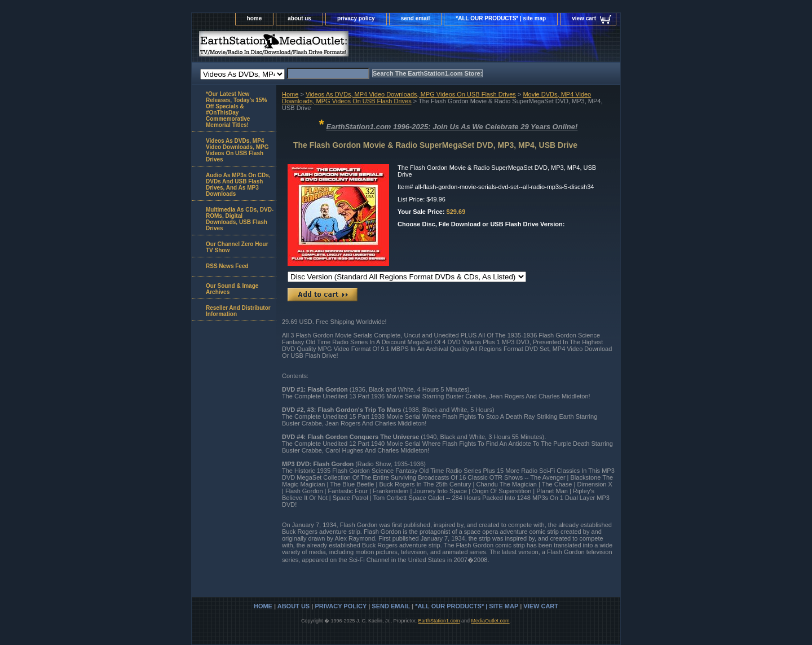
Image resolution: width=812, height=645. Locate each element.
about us (299, 18)
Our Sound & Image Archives (232, 289)
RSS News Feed (227, 266)
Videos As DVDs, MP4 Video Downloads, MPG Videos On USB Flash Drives (411, 94)
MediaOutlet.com (491, 621)
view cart (584, 18)
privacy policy (356, 18)
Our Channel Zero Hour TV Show (237, 247)
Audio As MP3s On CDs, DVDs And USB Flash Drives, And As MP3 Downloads (238, 185)
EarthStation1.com (439, 621)
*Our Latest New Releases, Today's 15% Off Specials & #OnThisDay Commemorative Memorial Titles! (236, 109)
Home (290, 94)
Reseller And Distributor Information (238, 311)
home (255, 18)
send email (416, 18)
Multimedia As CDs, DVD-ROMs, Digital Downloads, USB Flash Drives (240, 219)
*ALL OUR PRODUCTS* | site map (501, 18)
